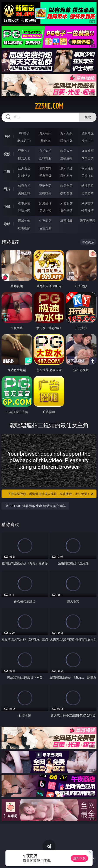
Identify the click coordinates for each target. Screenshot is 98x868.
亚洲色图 (45, 186)
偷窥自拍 (24, 186)
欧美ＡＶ (66, 151)
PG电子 (24, 133)
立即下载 (79, 858)
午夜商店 (45, 221)
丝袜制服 (45, 158)
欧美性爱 (88, 168)
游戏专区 (88, 133)
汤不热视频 (88, 221)
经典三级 (45, 176)
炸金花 (45, 141)
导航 (7, 224)
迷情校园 (24, 211)
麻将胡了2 (24, 141)
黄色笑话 (66, 211)
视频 (7, 154)
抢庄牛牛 (88, 141)
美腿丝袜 (24, 193)
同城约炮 (24, 221)
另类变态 (88, 176)
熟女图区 (66, 193)
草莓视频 (66, 221)
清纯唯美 (45, 193)
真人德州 (45, 133)
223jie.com (49, 106)
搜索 (88, 117)
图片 (7, 189)
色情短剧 (45, 228)
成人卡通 (66, 168)
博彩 (7, 136)
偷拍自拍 (45, 168)
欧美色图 (66, 186)
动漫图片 (88, 186)
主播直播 (66, 158)
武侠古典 (88, 203)
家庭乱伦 (45, 203)
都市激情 (24, 203)
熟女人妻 (24, 158)
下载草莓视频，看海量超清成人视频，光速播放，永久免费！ (51, 494)
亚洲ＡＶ (24, 151)
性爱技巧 (88, 211)
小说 (7, 206)
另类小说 (45, 211)
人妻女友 (66, 203)
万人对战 (66, 133)
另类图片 (88, 193)
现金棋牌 (66, 141)
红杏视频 (24, 228)
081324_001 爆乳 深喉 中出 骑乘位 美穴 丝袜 (35, 506)
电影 (7, 171)
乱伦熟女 (66, 176)
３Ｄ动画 (88, 151)
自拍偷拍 (45, 151)
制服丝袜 (24, 176)
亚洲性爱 (24, 168)
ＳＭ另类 (88, 158)
